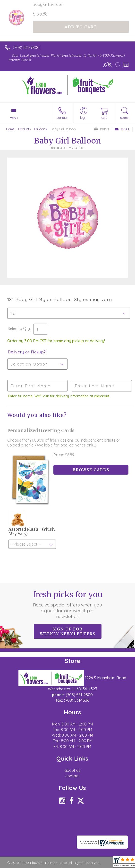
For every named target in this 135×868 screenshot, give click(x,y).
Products (24, 129)
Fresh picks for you (67, 605)
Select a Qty (19, 328)
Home (10, 129)
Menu (14, 118)
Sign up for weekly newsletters (68, 632)
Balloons (40, 129)
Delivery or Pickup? (27, 352)
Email (122, 129)
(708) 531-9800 (26, 48)
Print (102, 129)
